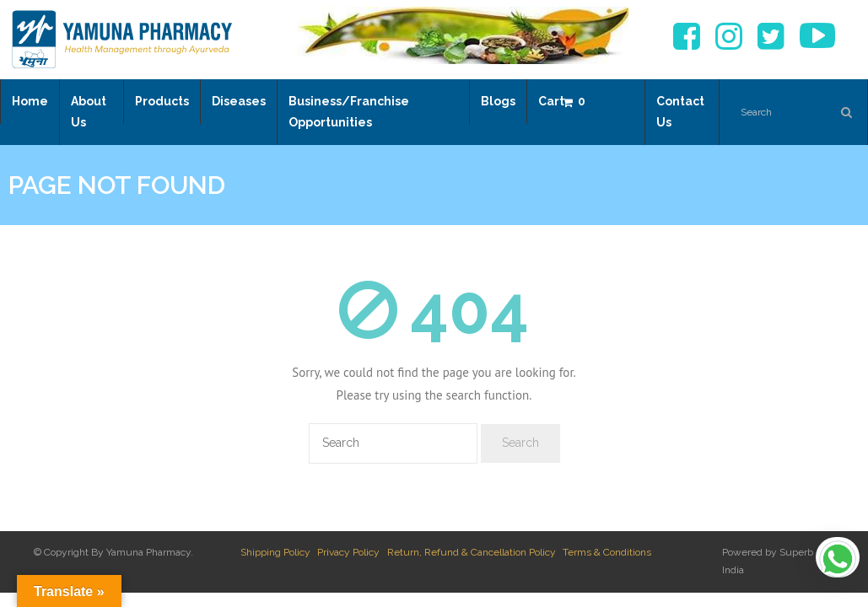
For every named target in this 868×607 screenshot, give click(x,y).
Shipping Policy (275, 552)
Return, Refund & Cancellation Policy (472, 552)
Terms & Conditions (607, 552)
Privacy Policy (348, 552)
